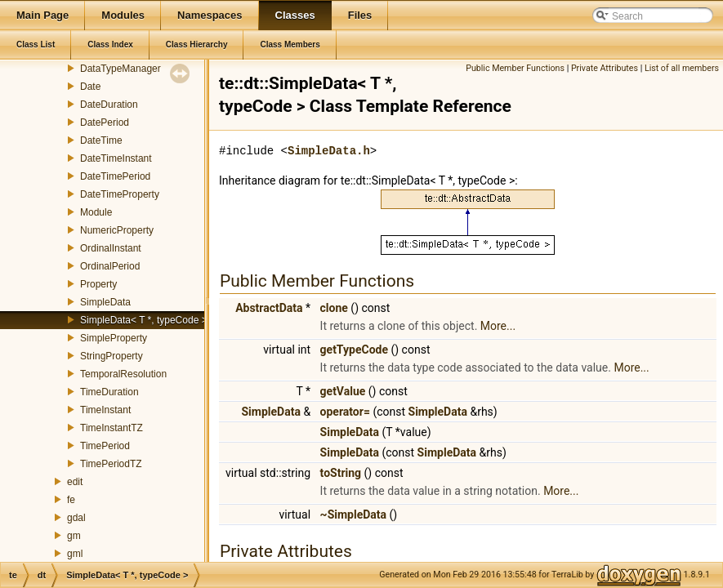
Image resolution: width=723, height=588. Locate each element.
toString (341, 473)
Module (96, 212)
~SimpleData (353, 514)
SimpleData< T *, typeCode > (144, 320)
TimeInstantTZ (112, 428)
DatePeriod (105, 122)
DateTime (101, 140)
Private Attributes (605, 68)
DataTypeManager (120, 69)
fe (71, 500)
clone (334, 308)
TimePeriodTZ (111, 464)
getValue (343, 391)
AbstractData (269, 308)
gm (74, 536)
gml (75, 554)
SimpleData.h (329, 151)
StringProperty (112, 356)
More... (498, 326)
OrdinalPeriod (110, 266)
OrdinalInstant (111, 248)
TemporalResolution (123, 374)
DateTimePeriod (115, 176)
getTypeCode (354, 350)
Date (90, 87)
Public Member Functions (515, 68)
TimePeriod (105, 446)
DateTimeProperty (120, 194)
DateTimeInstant (116, 158)
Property (98, 284)
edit (75, 482)
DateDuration (109, 105)
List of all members (682, 68)
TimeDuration (109, 392)
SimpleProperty (114, 338)
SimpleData (105, 302)
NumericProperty (117, 230)
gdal (76, 518)
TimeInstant (105, 410)
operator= (345, 412)
